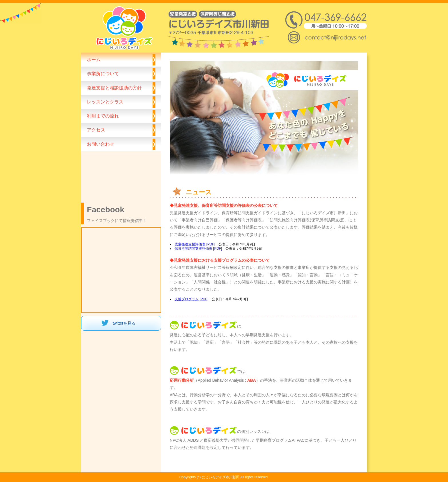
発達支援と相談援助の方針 (114, 88)
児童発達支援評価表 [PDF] (195, 244)
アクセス (96, 130)
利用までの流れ (103, 116)
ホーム (94, 59)
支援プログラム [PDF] (191, 299)
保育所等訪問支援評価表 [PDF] (198, 249)
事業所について (103, 73)
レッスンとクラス (105, 102)
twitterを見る (124, 323)
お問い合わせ (101, 144)
